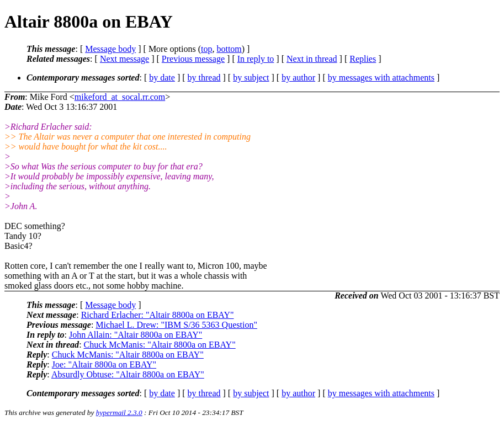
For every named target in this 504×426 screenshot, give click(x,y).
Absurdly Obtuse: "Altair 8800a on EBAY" (128, 374)
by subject (251, 78)
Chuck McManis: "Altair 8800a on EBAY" (160, 345)
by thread (204, 78)
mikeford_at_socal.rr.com (120, 97)
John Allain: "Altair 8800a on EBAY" (136, 335)
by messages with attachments (381, 78)
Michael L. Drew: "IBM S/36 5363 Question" (176, 325)
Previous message (193, 59)
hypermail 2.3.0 (119, 412)
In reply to (256, 59)
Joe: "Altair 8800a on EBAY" (104, 364)
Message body (110, 49)
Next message (124, 59)
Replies (363, 59)
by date (162, 78)
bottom (229, 49)
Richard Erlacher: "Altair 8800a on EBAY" (158, 315)
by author (298, 78)
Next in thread (312, 59)
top (206, 49)
